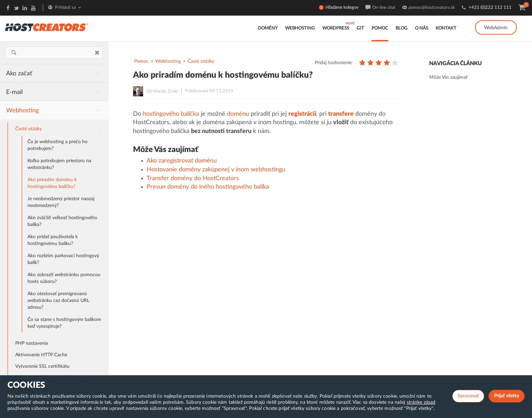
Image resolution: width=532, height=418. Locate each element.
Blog (402, 28)
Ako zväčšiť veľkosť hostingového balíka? (62, 221)
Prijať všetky (507, 396)
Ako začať (55, 73)
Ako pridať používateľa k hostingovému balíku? (53, 240)
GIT (360, 28)
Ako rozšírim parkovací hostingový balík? (63, 259)
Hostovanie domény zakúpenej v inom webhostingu (216, 170)
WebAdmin (496, 28)
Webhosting (300, 28)
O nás (422, 28)
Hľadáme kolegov (342, 8)
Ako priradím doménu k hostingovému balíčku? (52, 183)
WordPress (336, 28)
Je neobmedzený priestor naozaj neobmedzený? (61, 202)
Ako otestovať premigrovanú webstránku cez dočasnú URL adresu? (58, 301)
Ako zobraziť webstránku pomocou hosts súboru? (64, 278)
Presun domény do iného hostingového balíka (208, 187)
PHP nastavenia (61, 342)
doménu (238, 114)
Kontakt (446, 28)
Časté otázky (61, 130)
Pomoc (380, 28)
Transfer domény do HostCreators (193, 178)
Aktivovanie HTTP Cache (41, 355)
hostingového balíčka (171, 114)
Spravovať (468, 396)
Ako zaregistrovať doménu (182, 161)
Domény (268, 28)
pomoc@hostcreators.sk (432, 8)
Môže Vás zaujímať (448, 77)
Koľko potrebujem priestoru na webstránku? (59, 164)
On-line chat (384, 8)
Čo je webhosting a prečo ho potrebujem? (58, 145)
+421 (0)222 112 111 (490, 8)
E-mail (55, 92)
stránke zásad (421, 402)
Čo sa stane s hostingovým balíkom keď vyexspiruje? (64, 323)
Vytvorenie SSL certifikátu (42, 366)
